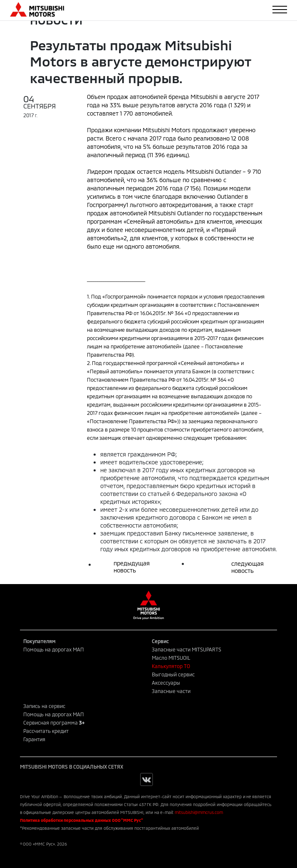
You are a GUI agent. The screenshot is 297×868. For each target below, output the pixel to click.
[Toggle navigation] (280, 10)
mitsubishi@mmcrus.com (199, 812)
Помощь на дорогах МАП (54, 649)
